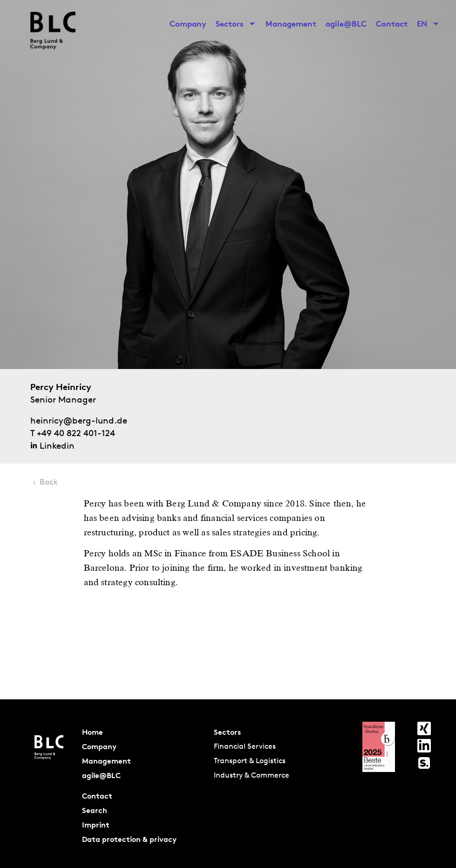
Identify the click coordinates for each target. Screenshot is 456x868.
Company (188, 24)
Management (291, 24)
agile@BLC (346, 24)
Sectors (236, 24)
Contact (392, 24)
